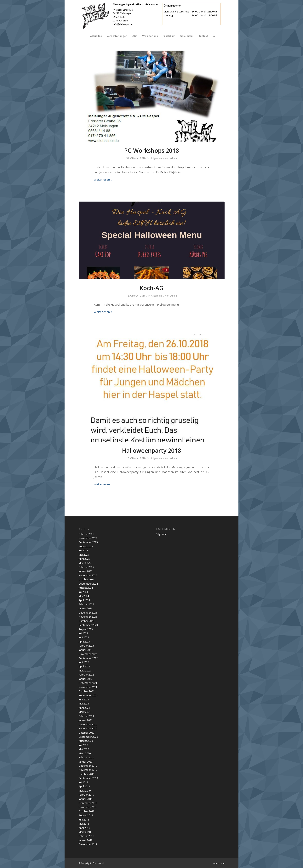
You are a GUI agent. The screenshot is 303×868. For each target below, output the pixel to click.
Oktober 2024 (86, 579)
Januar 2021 (86, 720)
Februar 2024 (86, 604)
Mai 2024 (84, 596)
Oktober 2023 (86, 621)
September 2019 (88, 778)
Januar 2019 (86, 799)
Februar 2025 (86, 567)
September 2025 (88, 542)
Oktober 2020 (86, 733)
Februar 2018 (86, 836)
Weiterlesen (104, 179)
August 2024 (86, 588)
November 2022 (88, 654)
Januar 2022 (86, 679)
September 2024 (88, 584)
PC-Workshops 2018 (151, 150)
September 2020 (88, 737)
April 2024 (84, 600)
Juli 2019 (83, 782)
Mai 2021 (84, 704)
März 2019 (85, 791)
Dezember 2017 (88, 844)
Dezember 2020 (88, 724)
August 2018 (86, 815)
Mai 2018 (84, 824)
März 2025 (85, 563)
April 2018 (84, 828)
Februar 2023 (86, 646)
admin (173, 158)
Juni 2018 (84, 820)
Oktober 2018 (86, 811)
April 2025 (84, 559)
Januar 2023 (86, 650)
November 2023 (88, 617)
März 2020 (85, 753)
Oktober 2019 (86, 774)
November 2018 (88, 807)
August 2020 (86, 741)
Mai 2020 (84, 749)
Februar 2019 (86, 795)
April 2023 (84, 642)
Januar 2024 (86, 608)
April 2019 (84, 786)
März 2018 (85, 832)
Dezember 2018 (88, 803)
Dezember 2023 (88, 613)
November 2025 (88, 538)
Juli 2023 (83, 633)
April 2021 (84, 708)
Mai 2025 (84, 555)
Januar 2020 (86, 762)
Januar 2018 (86, 840)
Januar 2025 (86, 571)
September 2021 (88, 695)
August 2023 (86, 629)
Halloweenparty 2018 (151, 451)
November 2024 (88, 575)
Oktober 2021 (86, 691)
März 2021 (85, 712)
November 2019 (88, 770)
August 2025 (86, 546)
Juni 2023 (84, 637)
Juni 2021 (84, 699)
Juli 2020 (83, 745)
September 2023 (88, 625)
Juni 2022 (84, 662)
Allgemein (156, 158)
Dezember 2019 (88, 766)
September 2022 (88, 658)
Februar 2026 (86, 534)
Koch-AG (151, 288)
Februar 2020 (86, 757)
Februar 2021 (86, 716)
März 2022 (85, 670)
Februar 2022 (86, 675)
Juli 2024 (83, 592)
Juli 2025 (83, 550)
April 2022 (84, 666)
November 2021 (88, 687)
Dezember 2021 (88, 683)
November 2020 (88, 728)
